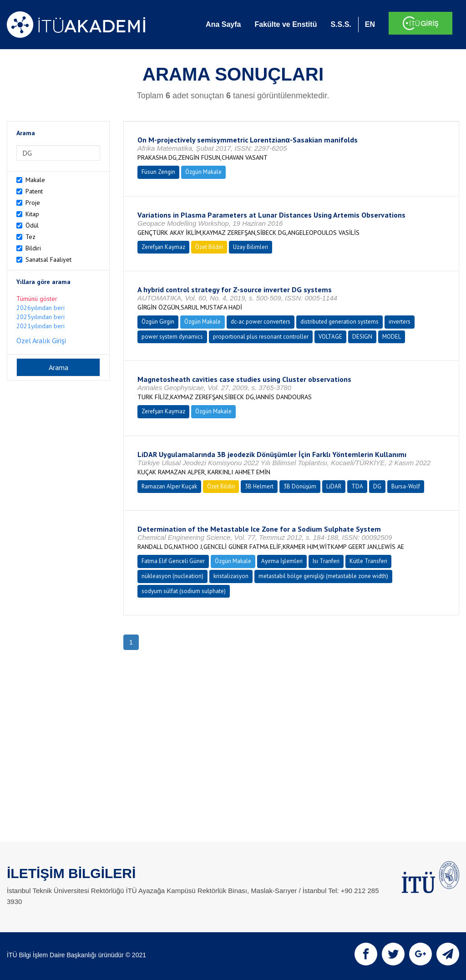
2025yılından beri (41, 317)
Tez (30, 237)
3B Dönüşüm (300, 486)
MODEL (392, 337)
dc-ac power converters (261, 322)
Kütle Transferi (368, 561)
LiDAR (334, 486)
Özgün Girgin (158, 322)
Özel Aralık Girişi (41, 340)
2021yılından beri (41, 326)
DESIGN (362, 337)
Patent (34, 191)
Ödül (32, 225)
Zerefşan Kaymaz (163, 247)
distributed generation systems (339, 322)
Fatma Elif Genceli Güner (173, 561)
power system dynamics (172, 337)
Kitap (32, 214)
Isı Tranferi (326, 561)
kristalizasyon (231, 576)
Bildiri (33, 248)
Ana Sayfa (223, 24)
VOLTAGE (330, 337)
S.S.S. (341, 24)
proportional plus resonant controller (261, 337)
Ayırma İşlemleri (282, 561)
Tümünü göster (37, 299)
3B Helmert (259, 486)
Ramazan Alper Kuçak (169, 486)
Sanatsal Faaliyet (48, 259)
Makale (35, 180)
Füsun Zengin (158, 172)
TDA (357, 486)
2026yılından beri (41, 308)
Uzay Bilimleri (251, 247)
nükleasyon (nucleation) (172, 576)
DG (377, 486)
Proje (33, 203)
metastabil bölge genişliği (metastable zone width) (323, 576)
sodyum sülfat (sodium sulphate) (184, 591)
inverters (400, 322)
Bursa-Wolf (406, 486)
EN (370, 24)
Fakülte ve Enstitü (286, 24)
